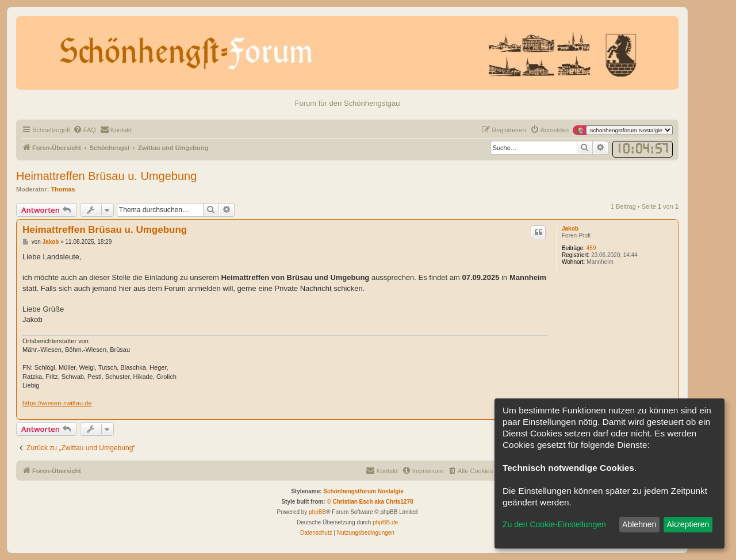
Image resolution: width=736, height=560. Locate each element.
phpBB (317, 512)
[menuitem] (85, 130)
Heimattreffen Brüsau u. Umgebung (106, 176)
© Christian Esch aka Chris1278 (370, 502)
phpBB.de (385, 522)
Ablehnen (639, 524)
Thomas (63, 189)
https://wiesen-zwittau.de (57, 403)
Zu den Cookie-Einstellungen (554, 524)
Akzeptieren (688, 524)
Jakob (570, 229)
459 (591, 248)
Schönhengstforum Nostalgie (363, 491)
